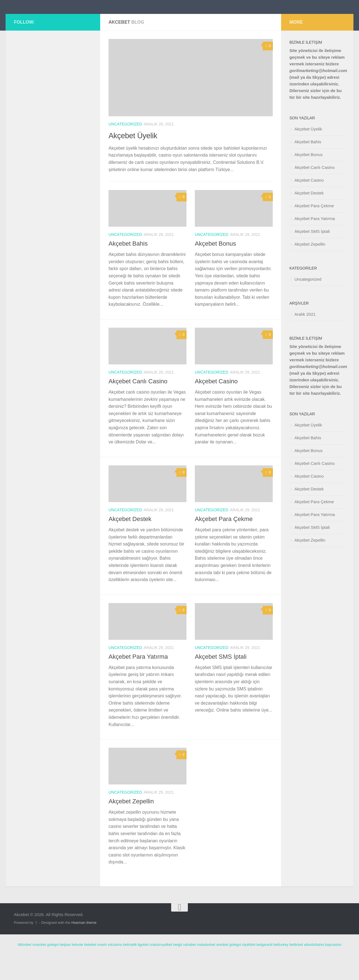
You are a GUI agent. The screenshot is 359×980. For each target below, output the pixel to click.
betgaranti (265, 970)
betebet (90, 970)
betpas (65, 970)
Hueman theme (84, 948)
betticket (296, 970)
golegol (53, 970)
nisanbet (39, 970)
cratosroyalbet (161, 970)
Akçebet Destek (130, 544)
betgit (178, 970)
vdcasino (115, 970)
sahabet (190, 970)
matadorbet (206, 970)
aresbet (222, 970)
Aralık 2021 (305, 339)
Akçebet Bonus (215, 269)
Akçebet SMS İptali (221, 682)
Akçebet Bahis (128, 269)
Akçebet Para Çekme (224, 544)
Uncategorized (125, 149)
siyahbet (249, 970)
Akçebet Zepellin (131, 826)
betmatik (130, 970)
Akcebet (36, 19)
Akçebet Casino (216, 406)
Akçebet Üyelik (138, 160)
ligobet (143, 970)
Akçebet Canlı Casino (138, 406)
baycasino (333, 970)
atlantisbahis (314, 970)
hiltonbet (24, 970)
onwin (102, 970)
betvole (77, 970)
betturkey (281, 970)
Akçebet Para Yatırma (138, 682)
